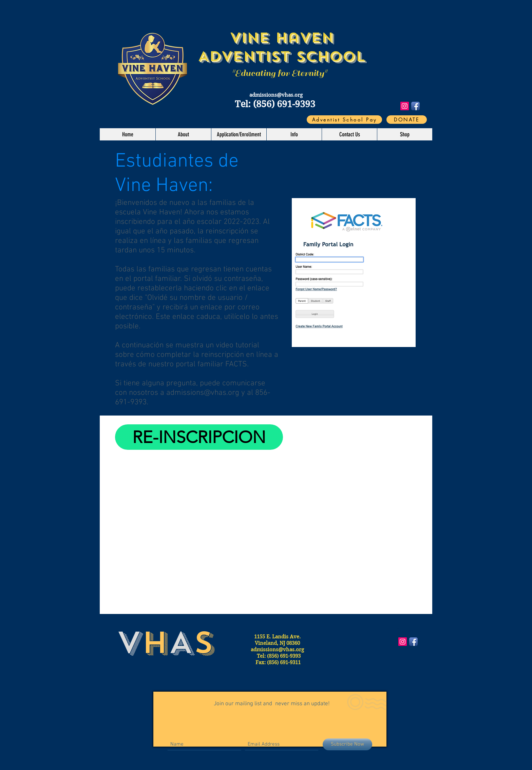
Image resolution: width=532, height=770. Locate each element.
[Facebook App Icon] (415, 106)
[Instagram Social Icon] (405, 106)
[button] (183, 134)
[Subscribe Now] (347, 744)
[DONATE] (407, 120)
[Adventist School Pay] (344, 120)
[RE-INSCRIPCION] (199, 437)
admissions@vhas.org (276, 95)
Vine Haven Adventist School (281, 47)
